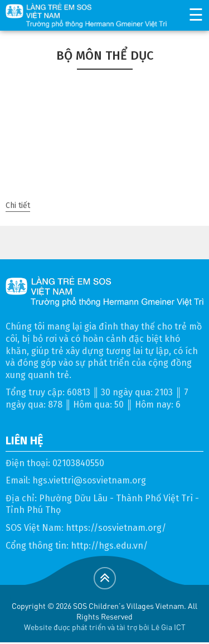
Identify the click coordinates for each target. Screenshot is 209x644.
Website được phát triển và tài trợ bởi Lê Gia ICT (105, 627)
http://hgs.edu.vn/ (109, 546)
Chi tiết (18, 205)
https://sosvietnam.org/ (116, 528)
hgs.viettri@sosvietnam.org (89, 480)
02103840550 (78, 463)
